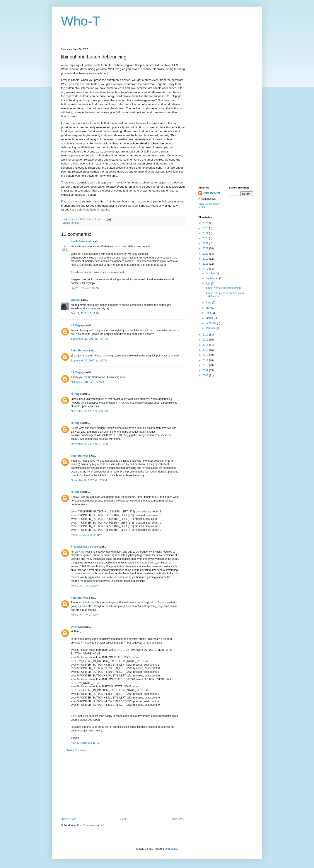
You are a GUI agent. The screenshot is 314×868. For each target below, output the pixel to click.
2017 (206, 269)
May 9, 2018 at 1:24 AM (84, 586)
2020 (206, 254)
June (209, 303)
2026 (206, 223)
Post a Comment (76, 750)
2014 (206, 345)
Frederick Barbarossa (84, 547)
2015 (206, 340)
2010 (206, 365)
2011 (206, 360)
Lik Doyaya (78, 325)
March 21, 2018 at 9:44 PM (86, 535)
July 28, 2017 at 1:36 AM (85, 288)
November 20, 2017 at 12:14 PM (90, 444)
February (211, 323)
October (211, 273)
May (208, 308)
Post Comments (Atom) (91, 825)
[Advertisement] (123, 785)
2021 (206, 248)
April (209, 313)
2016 (206, 335)
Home (124, 819)
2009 (206, 370)
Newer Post (69, 819)
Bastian (76, 300)
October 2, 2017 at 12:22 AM (87, 382)
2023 (206, 238)
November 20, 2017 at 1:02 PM (89, 480)
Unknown (77, 627)
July (208, 284)
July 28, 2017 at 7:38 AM (85, 313)
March (210, 318)
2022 (206, 243)
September (212, 278)
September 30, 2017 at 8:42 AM (89, 361)
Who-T (81, 21)
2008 (206, 375)
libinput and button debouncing (223, 288)
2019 (206, 259)
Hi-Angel (76, 394)
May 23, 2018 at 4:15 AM (85, 743)
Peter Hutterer (80, 351)
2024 (206, 233)
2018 (206, 264)
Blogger (173, 849)
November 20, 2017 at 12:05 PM (90, 411)
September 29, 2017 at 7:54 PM (89, 339)
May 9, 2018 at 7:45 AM (84, 615)
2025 (206, 228)
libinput (75, 223)
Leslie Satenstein (82, 241)
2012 (206, 355)
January (211, 328)
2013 (206, 350)
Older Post (178, 819)
